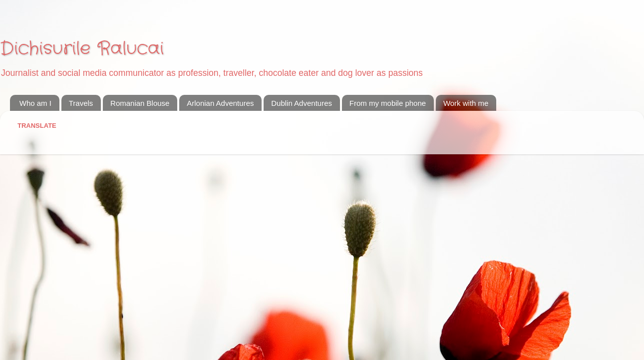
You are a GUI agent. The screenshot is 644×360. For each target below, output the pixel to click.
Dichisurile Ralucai (82, 49)
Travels (81, 103)
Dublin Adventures (302, 103)
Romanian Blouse (140, 103)
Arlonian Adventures (220, 103)
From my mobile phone (388, 103)
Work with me (466, 103)
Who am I (35, 103)
